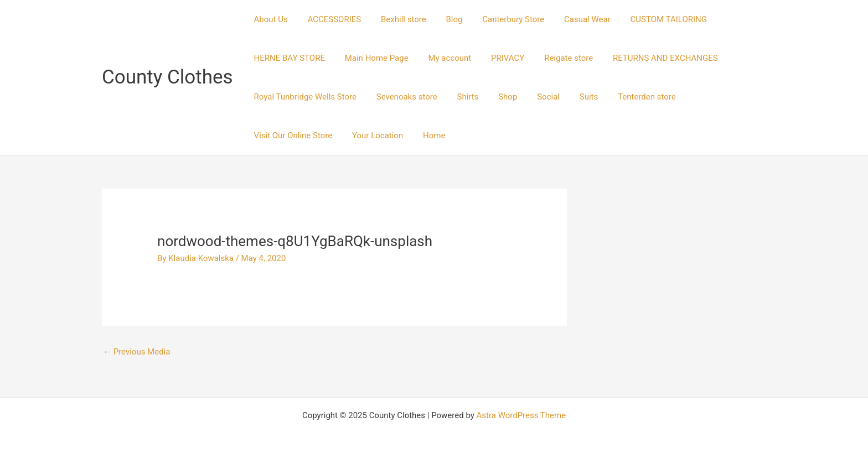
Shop (497, 97)
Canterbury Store (499, 19)
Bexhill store (395, 19)
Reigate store (554, 58)
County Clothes (167, 77)
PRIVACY (497, 58)
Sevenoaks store (402, 97)
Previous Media (137, 352)
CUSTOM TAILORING (648, 19)
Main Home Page (372, 58)
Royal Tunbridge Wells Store (304, 97)
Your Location (278, 135)
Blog (443, 19)
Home (331, 135)
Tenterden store (626, 97)
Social (534, 97)
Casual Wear (570, 19)
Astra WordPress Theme (521, 415)
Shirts (460, 97)
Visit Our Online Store (711, 97)
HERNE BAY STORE (288, 58)
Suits (571, 97)
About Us (269, 19)
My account (442, 58)
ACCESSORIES (330, 19)
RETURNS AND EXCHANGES (648, 58)
